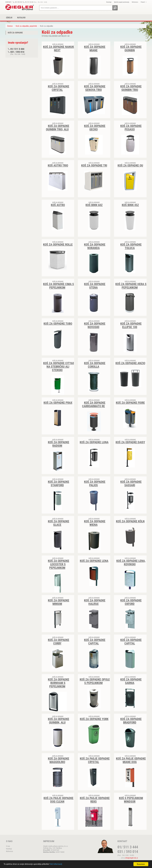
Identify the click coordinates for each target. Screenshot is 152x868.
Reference (135, 2)
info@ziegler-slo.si (132, 858)
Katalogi (109, 2)
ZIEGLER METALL (20, 7)
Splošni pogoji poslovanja (122, 2)
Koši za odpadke (15, 33)
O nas (8, 846)
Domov (10, 26)
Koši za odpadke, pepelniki (26, 26)
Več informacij (56, 864)
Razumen (141, 864)
